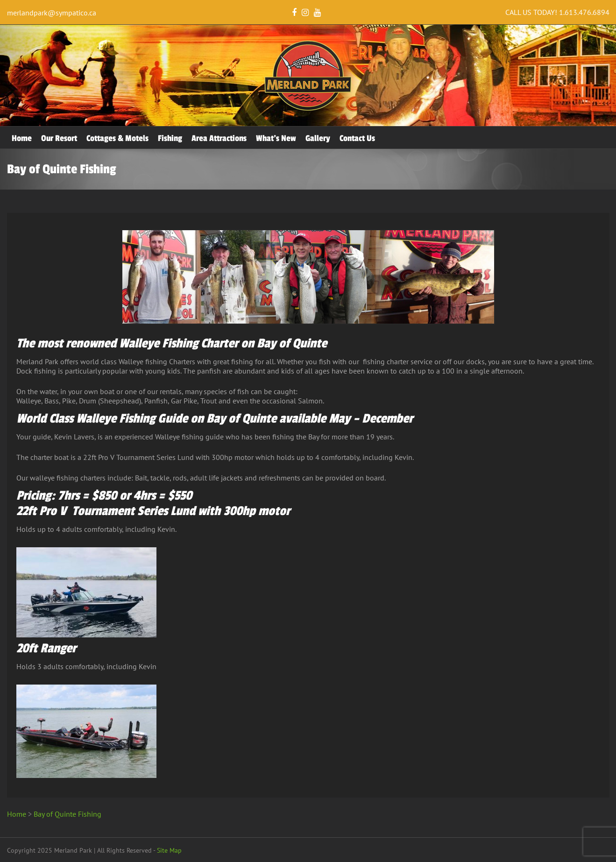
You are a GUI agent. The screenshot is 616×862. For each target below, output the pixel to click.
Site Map (169, 850)
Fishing (170, 138)
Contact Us (357, 138)
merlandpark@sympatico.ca (52, 13)
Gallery (318, 138)
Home (22, 138)
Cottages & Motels (117, 138)
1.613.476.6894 (584, 12)
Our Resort (59, 138)
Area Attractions (219, 138)
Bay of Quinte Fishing (67, 814)
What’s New (276, 138)
